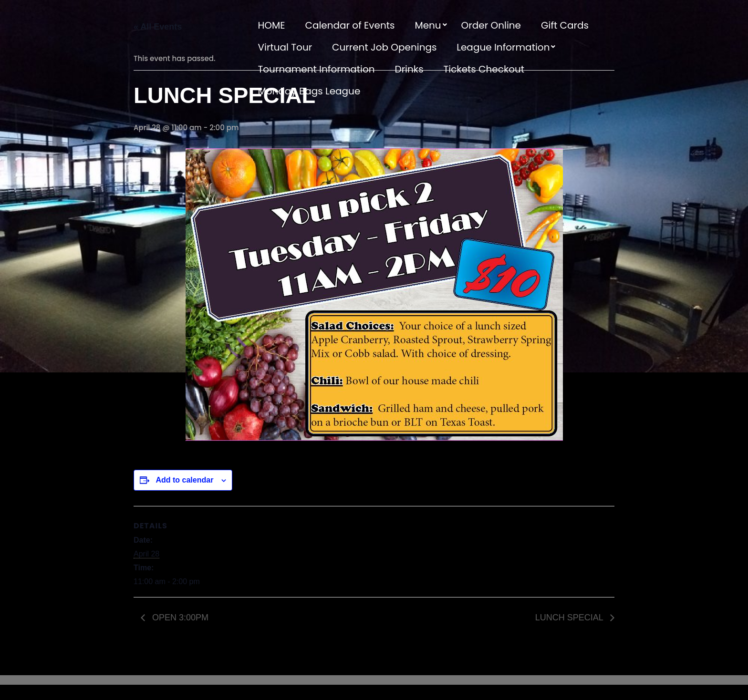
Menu (428, 25)
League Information (503, 47)
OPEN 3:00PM (179, 618)
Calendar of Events (350, 25)
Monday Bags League (309, 91)
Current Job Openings (384, 47)
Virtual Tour (285, 47)
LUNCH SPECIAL (570, 618)
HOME (272, 25)
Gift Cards (565, 25)
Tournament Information (317, 69)
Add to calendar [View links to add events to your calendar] (184, 480)
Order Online (491, 25)
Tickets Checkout (484, 69)
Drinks (409, 69)
